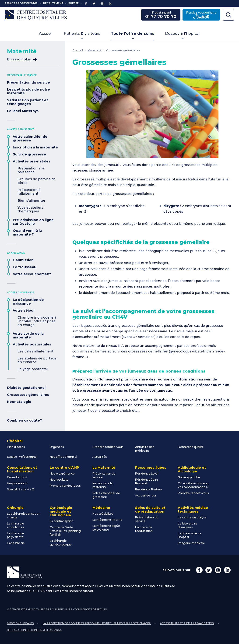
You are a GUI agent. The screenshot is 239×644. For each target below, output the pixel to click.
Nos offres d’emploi (63, 457)
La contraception (62, 521)
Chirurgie (15, 508)
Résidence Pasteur (149, 489)
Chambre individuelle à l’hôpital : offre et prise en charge (37, 321)
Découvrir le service (22, 75)
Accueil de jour (146, 495)
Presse (74, 3)
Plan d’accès (16, 447)
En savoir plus (22, 59)
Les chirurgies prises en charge (24, 516)
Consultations (17, 477)
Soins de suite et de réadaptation (150, 510)
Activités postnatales (32, 344)
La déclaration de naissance (28, 302)
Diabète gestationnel (26, 388)
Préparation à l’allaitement (29, 192)
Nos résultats (59, 480)
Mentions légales (20, 623)
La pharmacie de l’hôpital (190, 535)
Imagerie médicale (191, 543)
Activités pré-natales (32, 161)
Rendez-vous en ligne (203, 15)
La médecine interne (107, 520)
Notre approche (189, 477)
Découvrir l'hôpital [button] (182, 33)
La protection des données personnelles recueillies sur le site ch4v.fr (97, 623)
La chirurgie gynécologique (61, 543)
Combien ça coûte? (25, 420)
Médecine (101, 508)
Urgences (57, 447)
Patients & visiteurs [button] (82, 33)
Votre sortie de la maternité (28, 335)
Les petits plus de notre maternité (28, 91)
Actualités (100, 457)
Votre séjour (24, 310)
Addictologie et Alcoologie (192, 469)
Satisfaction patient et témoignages (28, 102)
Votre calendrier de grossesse (30, 138)
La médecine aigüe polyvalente (106, 528)
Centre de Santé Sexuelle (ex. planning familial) (65, 531)
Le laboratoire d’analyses (188, 525)
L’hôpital (15, 441)
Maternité (95, 50)
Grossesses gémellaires (28, 395)
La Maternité (104, 468)
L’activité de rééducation (144, 529)
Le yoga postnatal (33, 369)
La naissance (16, 253)
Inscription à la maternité (35, 147)
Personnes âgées (151, 468)
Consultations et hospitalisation (22, 469)
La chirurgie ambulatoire (16, 525)
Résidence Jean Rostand (146, 481)
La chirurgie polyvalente (16, 535)
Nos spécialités (103, 514)
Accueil (46, 33)
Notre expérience (62, 473)
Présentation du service (28, 82)
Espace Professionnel (21, 3)
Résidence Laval (147, 473)
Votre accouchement (32, 274)
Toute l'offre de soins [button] (133, 33)
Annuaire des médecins (145, 449)
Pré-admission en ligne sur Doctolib (33, 222)
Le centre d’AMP (64, 468)
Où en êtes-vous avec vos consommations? (193, 485)
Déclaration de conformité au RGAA (34, 630)
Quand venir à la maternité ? (27, 232)
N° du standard (161, 15)
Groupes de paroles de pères (37, 181)
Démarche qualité (191, 447)
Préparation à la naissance (31, 170)
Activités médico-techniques (194, 510)
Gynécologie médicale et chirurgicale (61, 511)
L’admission (23, 260)
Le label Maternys (23, 111)
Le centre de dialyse (192, 517)
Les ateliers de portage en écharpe (37, 360)
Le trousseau (25, 267)
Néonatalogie (19, 402)
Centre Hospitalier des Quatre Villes (36, 15)
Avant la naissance (21, 129)
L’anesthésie (16, 543)
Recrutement (53, 3)
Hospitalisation (17, 483)
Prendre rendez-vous (108, 447)
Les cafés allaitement (35, 351)
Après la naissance (20, 293)
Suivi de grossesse (29, 154)
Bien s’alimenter (31, 201)
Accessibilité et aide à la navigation (187, 623)
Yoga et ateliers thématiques (30, 209)
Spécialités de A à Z (21, 489)
